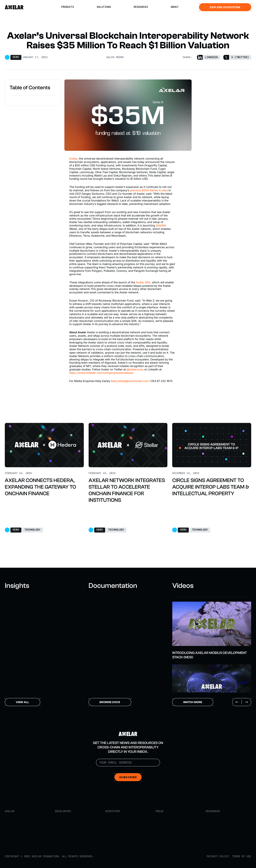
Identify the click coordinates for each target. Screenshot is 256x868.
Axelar (73, 159)
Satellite (161, 226)
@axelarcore (135, 370)
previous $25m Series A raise (149, 190)
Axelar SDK (143, 283)
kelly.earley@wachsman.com (130, 381)
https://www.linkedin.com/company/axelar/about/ (101, 373)
